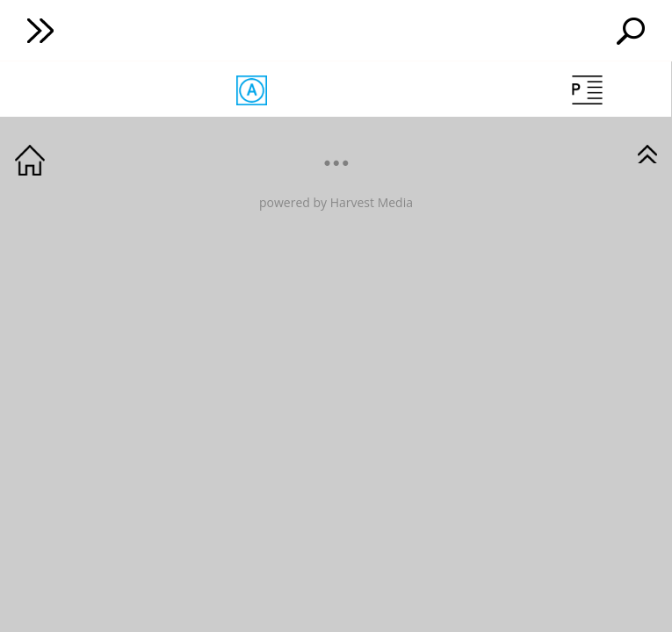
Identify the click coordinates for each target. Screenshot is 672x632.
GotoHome (30, 160)
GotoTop (647, 152)
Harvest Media (372, 202)
